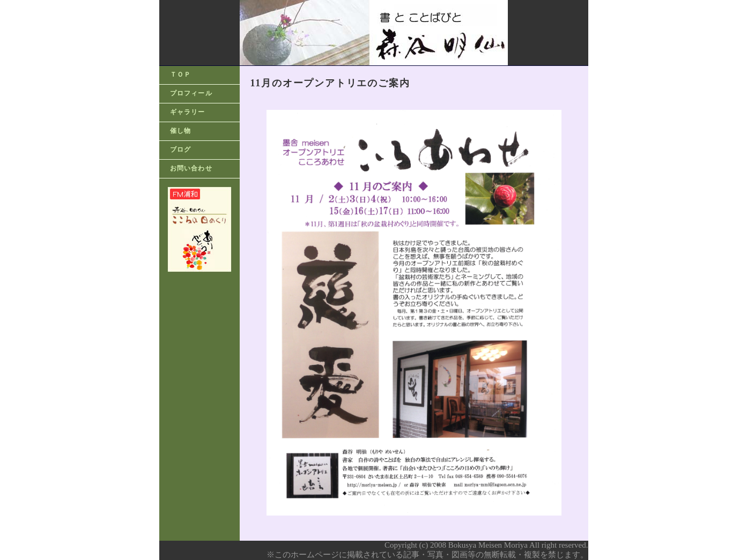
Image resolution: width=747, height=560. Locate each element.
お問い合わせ (191, 168)
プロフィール (191, 93)
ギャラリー (188, 112)
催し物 (181, 131)
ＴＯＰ (181, 74)
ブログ (181, 150)
